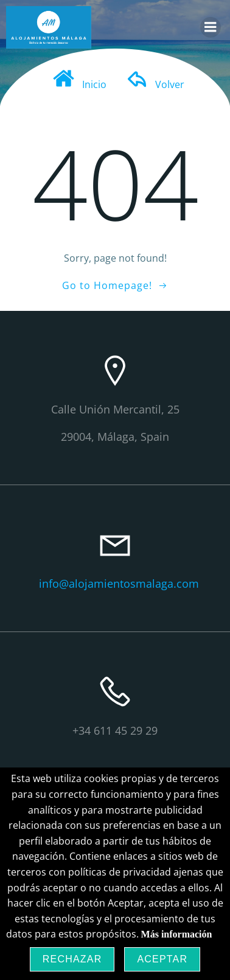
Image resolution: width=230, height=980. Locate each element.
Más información (177, 934)
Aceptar (162, 959)
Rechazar (72, 959)
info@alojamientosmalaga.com (119, 584)
